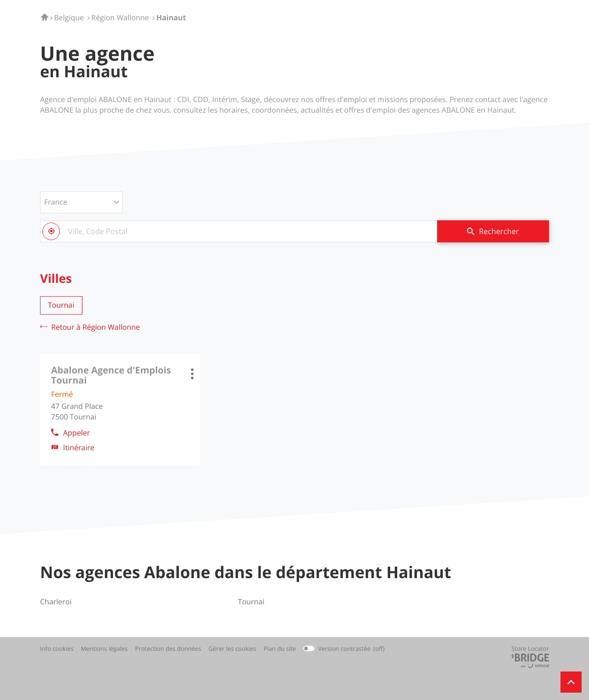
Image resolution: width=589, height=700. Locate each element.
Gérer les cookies (232, 648)
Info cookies (57, 649)
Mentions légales (104, 649)
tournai (61, 305)
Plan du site (280, 648)
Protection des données (168, 649)
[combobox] (239, 231)
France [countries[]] (56, 202)
